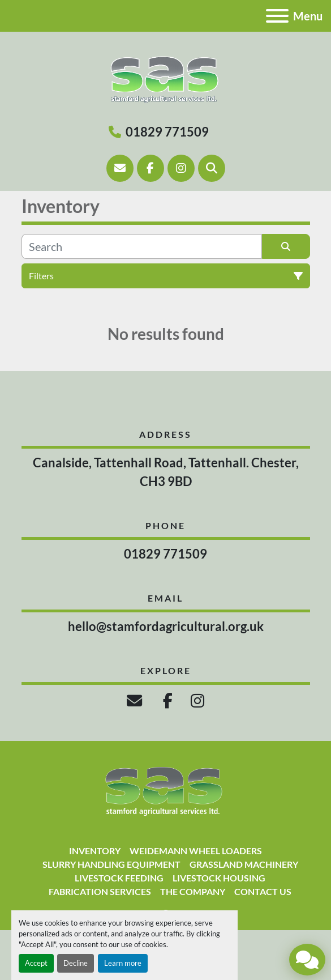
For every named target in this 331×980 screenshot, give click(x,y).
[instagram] (181, 168)
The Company (193, 891)
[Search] (212, 168)
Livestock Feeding (119, 878)
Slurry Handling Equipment (111, 864)
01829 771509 (167, 132)
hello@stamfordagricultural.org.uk (166, 626)
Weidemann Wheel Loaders (196, 851)
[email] (136, 700)
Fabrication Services (100, 891)
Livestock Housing (219, 878)
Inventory (95, 851)
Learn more (123, 963)
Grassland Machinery (244, 864)
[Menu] (277, 16)
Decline (76, 963)
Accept (36, 963)
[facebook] (151, 168)
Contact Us (263, 891)
